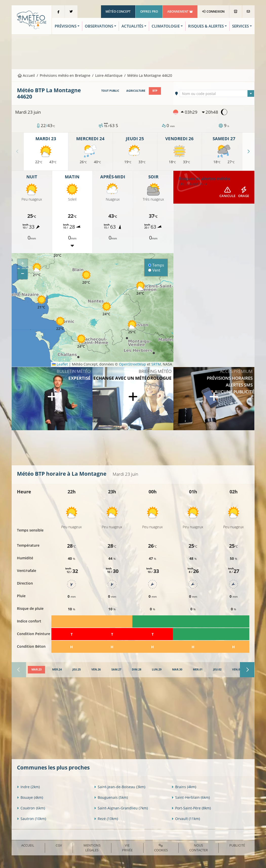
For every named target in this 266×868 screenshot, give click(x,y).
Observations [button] (99, 26)
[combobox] (217, 93)
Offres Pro (149, 11)
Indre (28, 787)
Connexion (213, 11)
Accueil (26, 75)
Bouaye (30, 797)
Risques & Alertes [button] (206, 26)
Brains (184, 787)
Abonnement (180, 11)
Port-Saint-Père (191, 808)
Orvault (186, 819)
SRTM (156, 364)
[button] (37, 270)
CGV (59, 845)
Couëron (31, 808)
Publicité (237, 845)
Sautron (32, 819)
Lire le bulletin (193, 184)
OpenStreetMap (132, 364)
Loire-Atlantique (109, 75)
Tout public (110, 91)
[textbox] (217, 94)
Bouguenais (111, 797)
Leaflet (60, 364)
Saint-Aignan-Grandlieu (121, 808)
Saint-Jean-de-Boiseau (120, 787)
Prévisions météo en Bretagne (65, 75)
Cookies (161, 848)
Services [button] (240, 26)
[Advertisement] (133, 51)
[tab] (36, 670)
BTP (155, 91)
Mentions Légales (92, 848)
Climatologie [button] (166, 26)
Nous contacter (199, 848)
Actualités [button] (132, 26)
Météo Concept (118, 11)
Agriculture (136, 91)
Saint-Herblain (191, 797)
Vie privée (127, 848)
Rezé (106, 819)
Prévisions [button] (66, 26)
